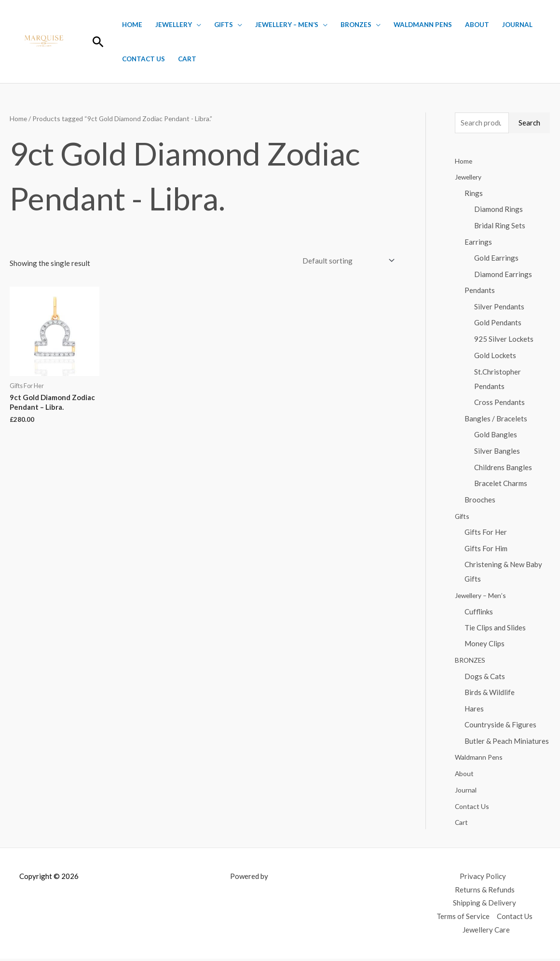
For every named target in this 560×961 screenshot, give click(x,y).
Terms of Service (463, 919)
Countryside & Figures (500, 727)
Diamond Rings (499, 209)
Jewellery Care (486, 933)
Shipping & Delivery (485, 905)
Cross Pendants (499, 403)
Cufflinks (479, 613)
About (477, 25)
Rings (474, 193)
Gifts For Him (486, 550)
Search (529, 123)
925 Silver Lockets (504, 340)
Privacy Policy (483, 878)
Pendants (480, 291)
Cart (187, 59)
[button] (98, 42)
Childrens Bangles (503, 468)
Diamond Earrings (503, 275)
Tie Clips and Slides (495, 629)
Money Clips (485, 646)
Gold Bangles (496, 436)
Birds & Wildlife (490, 695)
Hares (474, 711)
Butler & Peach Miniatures (507, 743)
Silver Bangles (497, 452)
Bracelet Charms (501, 485)
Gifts (224, 25)
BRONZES (356, 25)
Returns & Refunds (485, 892)
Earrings (478, 242)
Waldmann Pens (423, 25)
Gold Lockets (495, 356)
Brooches (480, 501)
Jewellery (174, 25)
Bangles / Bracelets (496, 419)
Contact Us (143, 59)
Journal (517, 25)
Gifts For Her (486, 533)
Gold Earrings (496, 258)
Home (132, 25)
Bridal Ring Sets (500, 226)
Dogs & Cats (485, 678)
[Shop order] (347, 260)
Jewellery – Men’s (287, 25)
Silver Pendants (499, 307)
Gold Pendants (498, 323)
